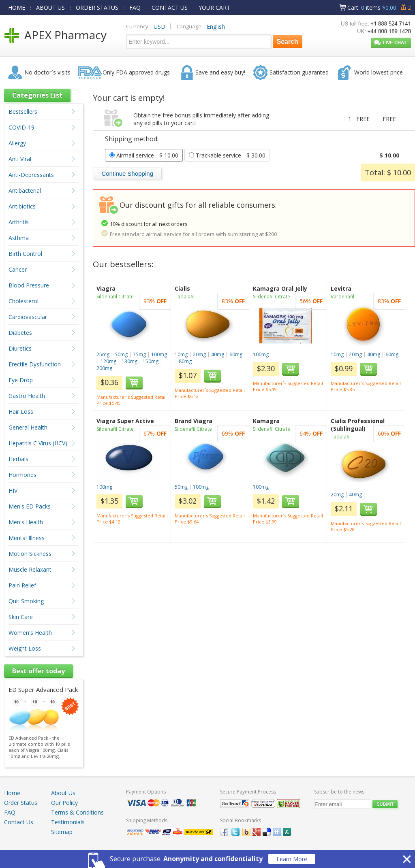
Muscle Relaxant (30, 569)
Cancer (18, 269)
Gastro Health (27, 396)
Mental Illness (27, 538)
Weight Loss (25, 648)
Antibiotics (22, 206)
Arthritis (19, 222)
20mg (199, 354)
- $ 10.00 (144, 155)
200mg (104, 368)
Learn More (292, 859)
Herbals (18, 459)
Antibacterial (25, 190)
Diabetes (20, 333)
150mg (151, 361)
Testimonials (68, 822)
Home (12, 793)
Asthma (19, 238)
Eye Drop (21, 380)
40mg (218, 354)
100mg (159, 354)
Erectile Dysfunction (35, 364)
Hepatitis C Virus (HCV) (38, 443)
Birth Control (25, 254)
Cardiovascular (28, 317)
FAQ (135, 7)
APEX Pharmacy (65, 35)
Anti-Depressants (31, 175)
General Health (28, 427)
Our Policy (64, 803)
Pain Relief (22, 585)
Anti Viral (20, 159)
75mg (139, 354)
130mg (129, 361)
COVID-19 (21, 127)
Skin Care (21, 617)
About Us (63, 793)
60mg (236, 354)
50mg (121, 354)
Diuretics (20, 348)
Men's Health (26, 522)
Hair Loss (21, 412)
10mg (181, 354)
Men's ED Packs (30, 506)
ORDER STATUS (97, 7)
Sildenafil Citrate (115, 297)
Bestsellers (23, 112)
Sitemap (62, 832)
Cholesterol (24, 301)
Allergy (17, 143)
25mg (103, 354)
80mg (185, 361)
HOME (17, 7)
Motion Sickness (30, 554)
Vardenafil (342, 297)
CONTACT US (170, 7)
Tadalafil (185, 297)
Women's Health (30, 633)
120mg (108, 361)
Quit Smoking (26, 601)
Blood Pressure (29, 285)
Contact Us (19, 822)
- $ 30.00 (227, 155)
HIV (13, 490)
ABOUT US (50, 7)
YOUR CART (214, 7)
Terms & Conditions (77, 812)
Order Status (21, 803)
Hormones (22, 475)
